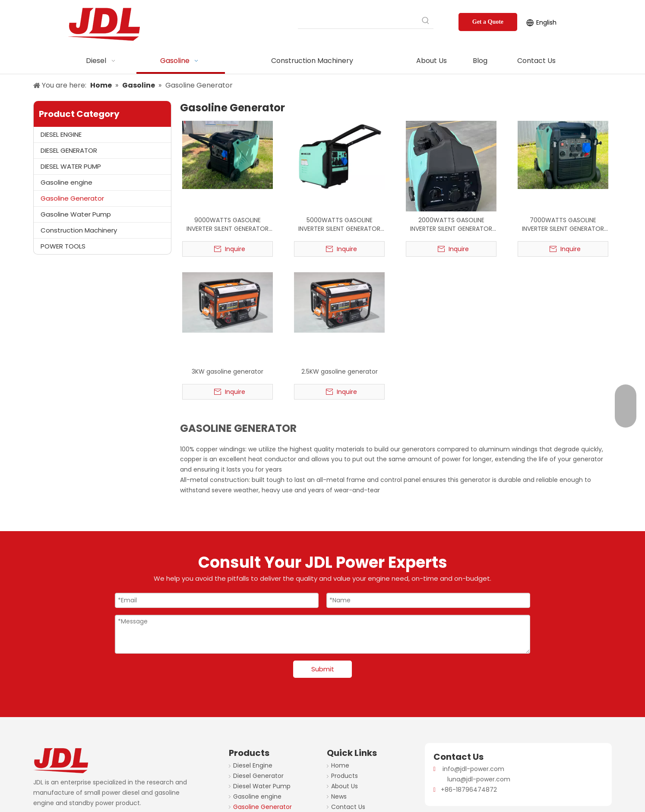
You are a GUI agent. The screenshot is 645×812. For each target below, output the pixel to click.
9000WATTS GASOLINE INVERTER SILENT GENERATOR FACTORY (228, 224)
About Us (345, 786)
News (339, 796)
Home (340, 765)
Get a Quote (488, 22)
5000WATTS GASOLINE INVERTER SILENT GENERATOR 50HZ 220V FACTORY (339, 224)
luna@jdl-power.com (479, 779)
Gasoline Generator (72, 198)
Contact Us (348, 807)
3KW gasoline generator (228, 371)
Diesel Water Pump (262, 786)
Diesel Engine (253, 765)
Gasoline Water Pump (76, 214)
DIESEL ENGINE (61, 134)
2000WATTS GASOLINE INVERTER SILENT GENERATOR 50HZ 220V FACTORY (451, 224)
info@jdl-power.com (473, 769)
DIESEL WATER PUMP (71, 166)
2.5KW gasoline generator (340, 371)
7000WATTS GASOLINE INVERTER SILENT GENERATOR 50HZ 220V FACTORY (563, 224)
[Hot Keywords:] (426, 21)
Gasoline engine (66, 182)
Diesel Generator (258, 776)
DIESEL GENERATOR (69, 150)
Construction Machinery (79, 230)
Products (345, 776)
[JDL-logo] (40, 754)
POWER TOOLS (63, 246)
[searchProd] (358, 21)
